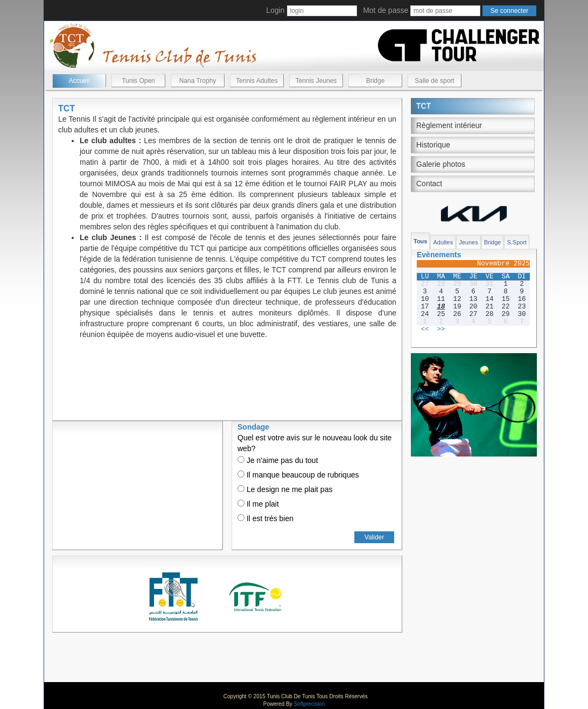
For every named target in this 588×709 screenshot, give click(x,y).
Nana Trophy (198, 81)
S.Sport (517, 242)
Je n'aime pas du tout (278, 460)
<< (425, 329)
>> (441, 329)
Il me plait (258, 504)
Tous (420, 241)
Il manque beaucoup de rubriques (298, 475)
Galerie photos (441, 164)
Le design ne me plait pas (285, 489)
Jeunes (468, 242)
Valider (374, 537)
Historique (433, 145)
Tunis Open (138, 81)
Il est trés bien (265, 518)
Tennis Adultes (257, 81)
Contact (429, 184)
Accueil (79, 81)
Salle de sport (434, 81)
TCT (423, 106)
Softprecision (309, 704)
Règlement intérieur (449, 125)
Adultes (443, 242)
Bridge (376, 81)
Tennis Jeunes (316, 81)
